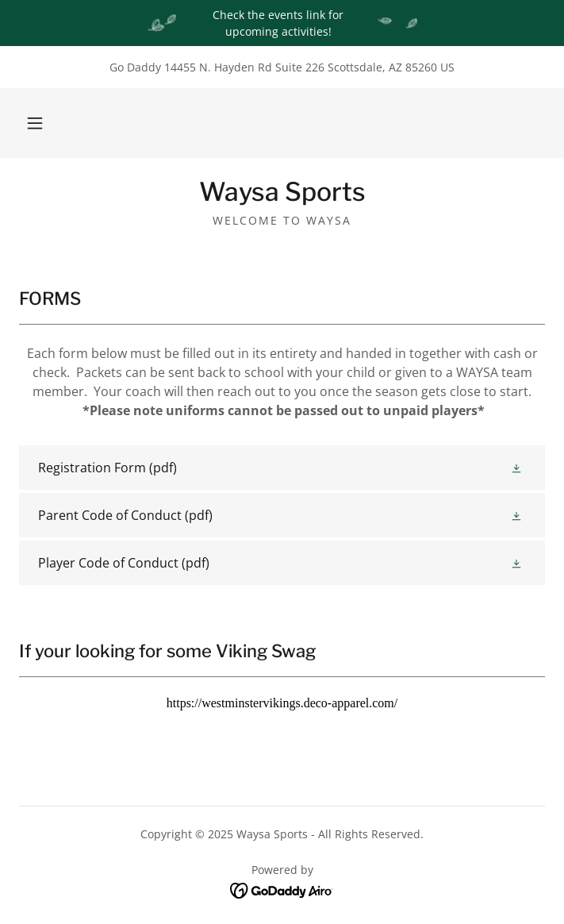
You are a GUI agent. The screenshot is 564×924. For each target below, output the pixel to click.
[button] (35, 123)
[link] (282, 192)
